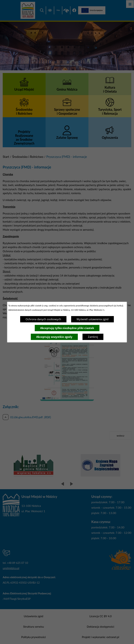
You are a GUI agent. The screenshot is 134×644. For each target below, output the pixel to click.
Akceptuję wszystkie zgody (54, 337)
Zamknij (93, 337)
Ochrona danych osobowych (43, 319)
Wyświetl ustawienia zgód (92, 319)
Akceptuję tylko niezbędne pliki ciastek (67, 328)
